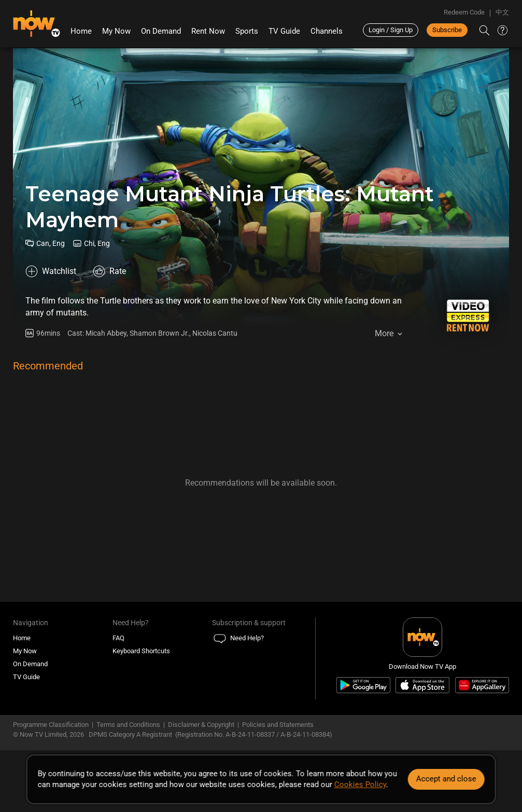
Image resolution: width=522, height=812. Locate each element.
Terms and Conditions (128, 725)
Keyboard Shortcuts (141, 651)
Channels (327, 31)
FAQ (118, 638)
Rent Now (208, 31)
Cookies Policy (360, 785)
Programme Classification (51, 725)
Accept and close (446, 779)
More (384, 333)
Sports (247, 31)
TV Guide (284, 31)
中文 (502, 12)
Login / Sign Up (391, 30)
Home (81, 31)
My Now (116, 31)
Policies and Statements (278, 725)
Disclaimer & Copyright (201, 725)
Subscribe (447, 30)
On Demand (161, 31)
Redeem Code (464, 12)
